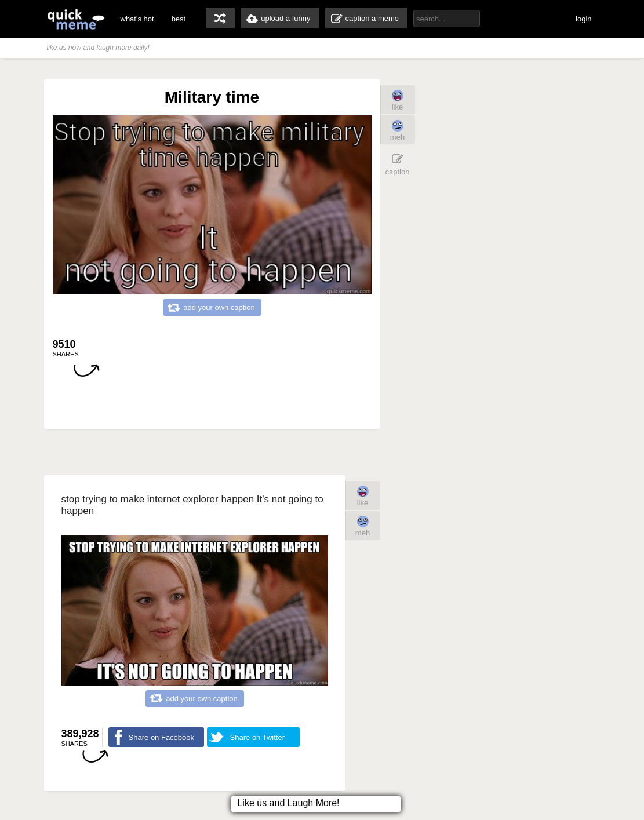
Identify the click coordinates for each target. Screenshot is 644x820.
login (583, 19)
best (179, 19)
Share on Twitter (257, 737)
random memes (220, 18)
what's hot (137, 19)
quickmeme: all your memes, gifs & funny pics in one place (76, 19)
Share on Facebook (161, 737)
